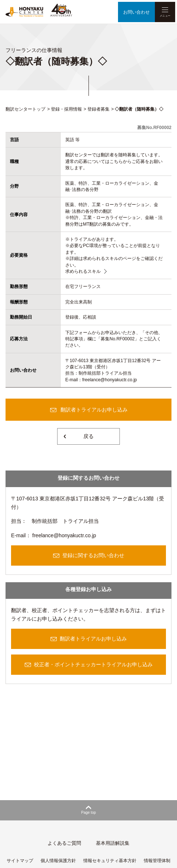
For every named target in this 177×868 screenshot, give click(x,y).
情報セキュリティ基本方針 (110, 861)
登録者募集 (98, 109)
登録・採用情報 (66, 109)
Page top (88, 813)
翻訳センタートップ (25, 109)
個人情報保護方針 (58, 861)
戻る (88, 436)
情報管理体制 (157, 861)
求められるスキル (83, 271)
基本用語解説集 (113, 843)
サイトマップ (20, 861)
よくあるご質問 (64, 843)
